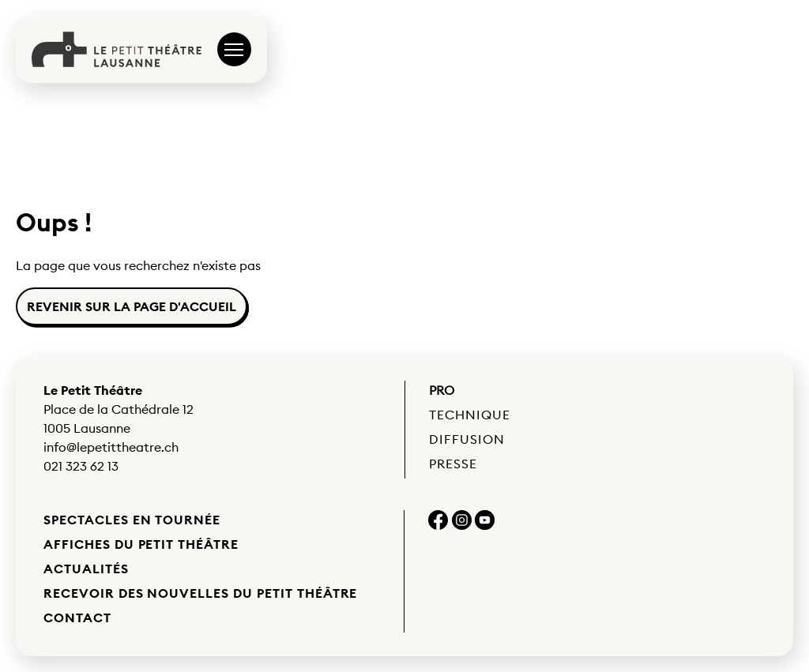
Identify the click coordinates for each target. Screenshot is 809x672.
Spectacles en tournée (132, 520)
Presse (453, 464)
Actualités (86, 569)
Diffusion (467, 439)
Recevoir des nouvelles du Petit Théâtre (200, 593)
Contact (77, 618)
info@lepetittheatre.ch (111, 447)
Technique (470, 415)
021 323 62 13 (81, 466)
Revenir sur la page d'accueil (132, 306)
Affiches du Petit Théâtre (141, 544)
